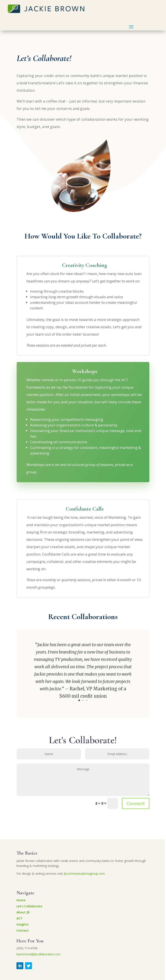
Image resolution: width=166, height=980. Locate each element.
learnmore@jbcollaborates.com (38, 954)
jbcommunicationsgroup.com (84, 874)
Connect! (136, 803)
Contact (23, 930)
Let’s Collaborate (29, 906)
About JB (23, 912)
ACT (19, 918)
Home (21, 900)
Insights (22, 924)
